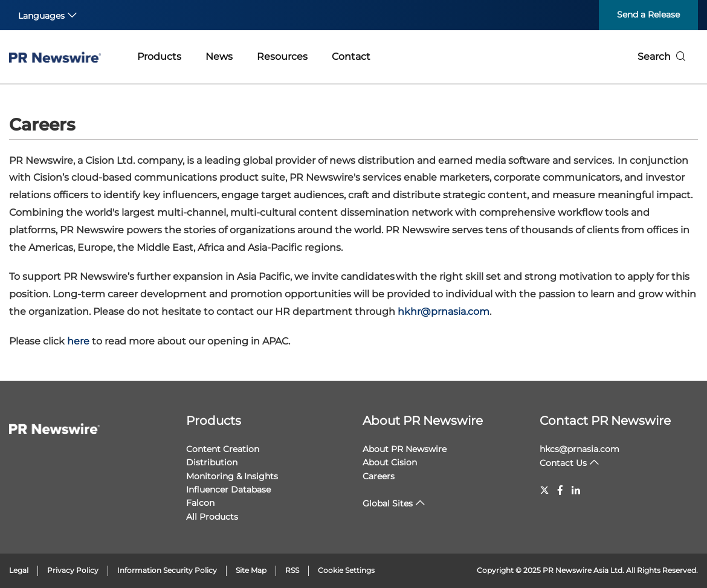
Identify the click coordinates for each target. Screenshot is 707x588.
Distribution (212, 462)
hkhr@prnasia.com (444, 312)
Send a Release (648, 15)
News (219, 57)
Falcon (200, 503)
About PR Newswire (423, 421)
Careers (379, 476)
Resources (282, 57)
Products (159, 57)
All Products (212, 517)
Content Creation (223, 449)
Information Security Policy (167, 570)
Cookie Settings (346, 570)
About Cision (390, 462)
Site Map (251, 570)
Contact (351, 57)
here (78, 341)
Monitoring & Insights (232, 476)
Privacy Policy (73, 570)
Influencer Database (228, 489)
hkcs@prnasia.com (579, 449)
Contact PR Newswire (605, 421)
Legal (19, 570)
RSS (292, 570)
